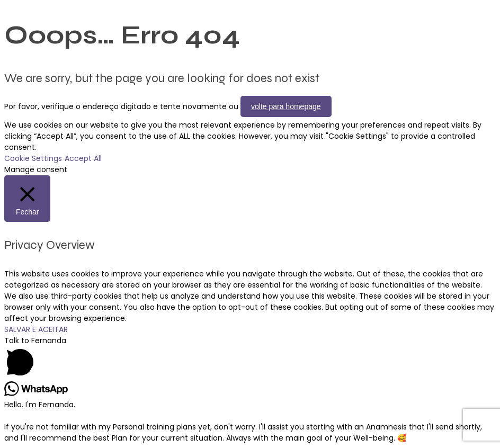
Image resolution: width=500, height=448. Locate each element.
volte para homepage (286, 106)
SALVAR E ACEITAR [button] (36, 329)
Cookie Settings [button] (33, 158)
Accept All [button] (83, 158)
